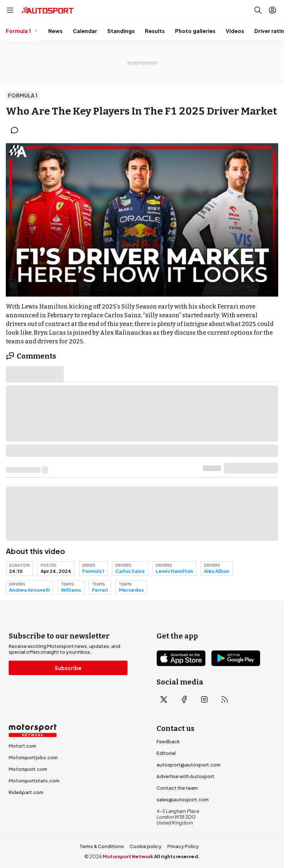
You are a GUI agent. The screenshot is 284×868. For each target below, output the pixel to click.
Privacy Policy (183, 846)
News (55, 31)
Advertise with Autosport (185, 776)
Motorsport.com (28, 769)
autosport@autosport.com (189, 765)
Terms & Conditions (102, 846)
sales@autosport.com (183, 799)
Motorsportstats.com (34, 781)
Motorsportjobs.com (33, 757)
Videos (235, 31)
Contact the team (177, 788)
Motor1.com (22, 746)
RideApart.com (26, 792)
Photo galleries (195, 31)
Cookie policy (146, 846)
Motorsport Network (128, 856)
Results (155, 31)
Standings (121, 31)
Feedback (168, 741)
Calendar (85, 31)
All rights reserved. (177, 856)
